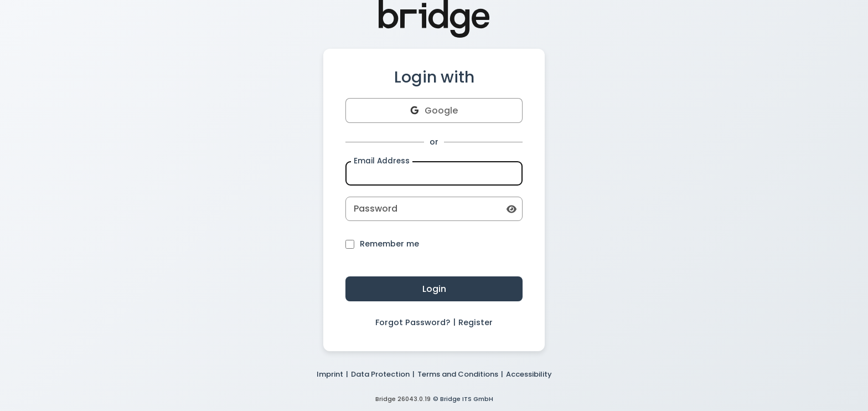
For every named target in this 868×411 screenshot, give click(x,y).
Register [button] (476, 322)
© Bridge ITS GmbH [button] (463, 399)
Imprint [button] (330, 374)
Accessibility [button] (529, 374)
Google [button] (434, 111)
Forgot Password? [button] (413, 322)
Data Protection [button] (380, 374)
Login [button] (434, 289)
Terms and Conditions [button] (458, 374)
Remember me (382, 244)
